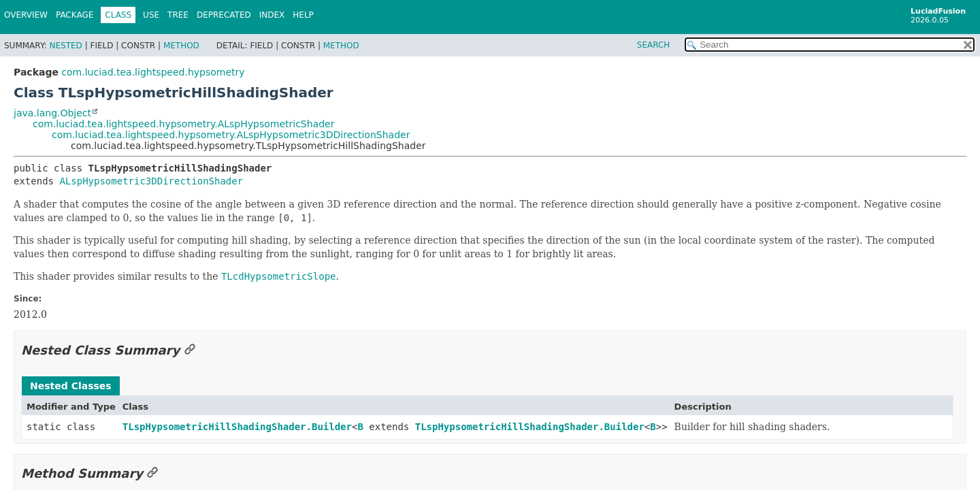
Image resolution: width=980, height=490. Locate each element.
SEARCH (654, 45)
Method (181, 46)
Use (151, 15)
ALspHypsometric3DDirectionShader (151, 181)
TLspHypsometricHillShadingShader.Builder (237, 427)
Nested (65, 46)
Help (303, 15)
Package (75, 15)
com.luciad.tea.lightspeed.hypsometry (153, 72)
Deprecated (224, 15)
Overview (26, 15)
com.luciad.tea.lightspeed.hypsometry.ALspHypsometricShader (183, 124)
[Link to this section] (190, 350)
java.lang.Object (52, 113)
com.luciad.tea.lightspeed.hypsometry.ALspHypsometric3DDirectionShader (231, 135)
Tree (178, 15)
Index (272, 15)
